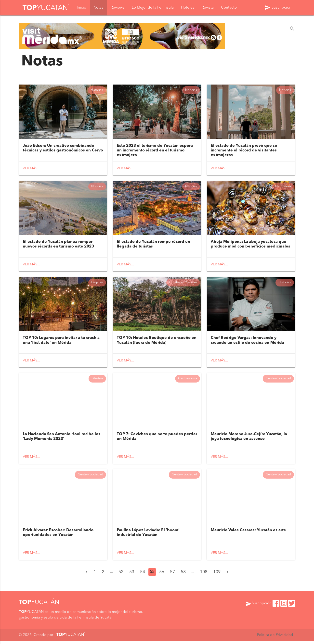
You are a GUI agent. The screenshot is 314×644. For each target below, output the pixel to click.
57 (172, 575)
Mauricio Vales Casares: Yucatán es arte (248, 533)
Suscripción (278, 8)
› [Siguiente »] (228, 575)
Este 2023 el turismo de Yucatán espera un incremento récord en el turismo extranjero (155, 151)
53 (132, 575)
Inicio (81, 8)
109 (217, 575)
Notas (98, 8)
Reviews (118, 8)
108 (204, 575)
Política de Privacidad (275, 638)
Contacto (229, 8)
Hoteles (188, 8)
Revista (208, 8)
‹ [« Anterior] (86, 575)
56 (162, 575)
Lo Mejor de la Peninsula (153, 8)
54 (143, 575)
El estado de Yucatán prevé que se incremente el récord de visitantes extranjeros (244, 151)
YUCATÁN (39, 605)
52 (121, 575)
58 (183, 575)
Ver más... (32, 169)
